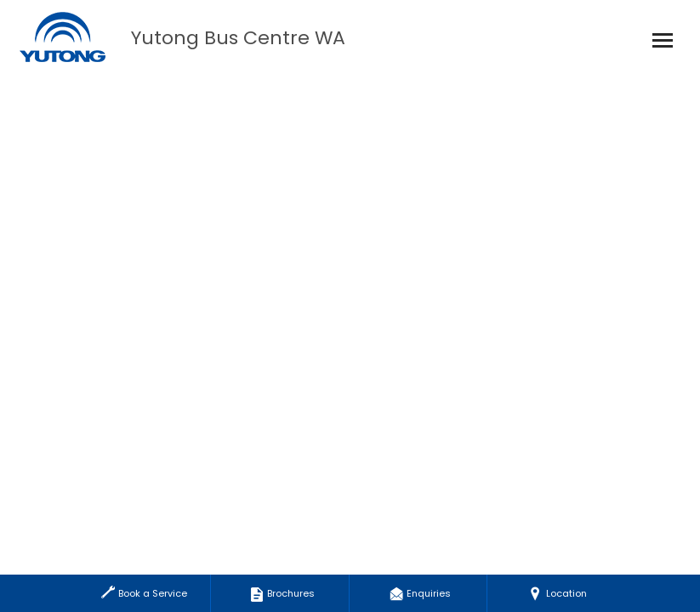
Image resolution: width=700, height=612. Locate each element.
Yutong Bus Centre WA (238, 38)
